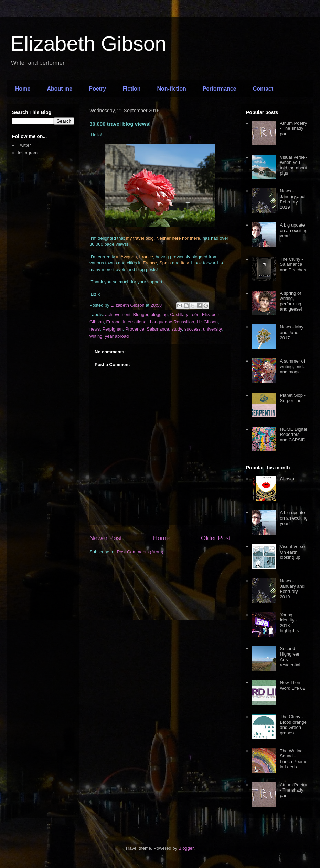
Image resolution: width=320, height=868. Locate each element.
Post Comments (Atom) (140, 552)
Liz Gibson (207, 322)
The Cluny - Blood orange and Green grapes (293, 725)
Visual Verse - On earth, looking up (294, 552)
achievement (118, 315)
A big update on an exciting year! (294, 230)
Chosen (287, 479)
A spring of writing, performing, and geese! (291, 301)
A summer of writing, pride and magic (292, 366)
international (135, 322)
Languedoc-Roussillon (172, 322)
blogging (159, 315)
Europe (113, 322)
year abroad (117, 336)
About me (60, 89)
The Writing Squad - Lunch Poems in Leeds (294, 759)
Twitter (24, 145)
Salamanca (158, 329)
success (193, 329)
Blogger (141, 315)
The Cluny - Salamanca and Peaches (293, 264)
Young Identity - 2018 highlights (289, 623)
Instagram (28, 153)
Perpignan (113, 329)
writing (96, 336)
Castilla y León (185, 315)
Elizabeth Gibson (88, 44)
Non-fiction (171, 89)
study (177, 329)
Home (23, 89)
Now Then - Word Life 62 (292, 685)
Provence (135, 329)
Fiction (131, 89)
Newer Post (106, 538)
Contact (263, 89)
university (212, 329)
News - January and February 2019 (292, 199)
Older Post (216, 538)
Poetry (97, 89)
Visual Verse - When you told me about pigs (294, 165)
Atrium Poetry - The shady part (293, 128)
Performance (220, 89)
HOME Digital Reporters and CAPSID (293, 435)
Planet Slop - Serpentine (292, 398)
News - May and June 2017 (292, 332)
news (95, 329)
